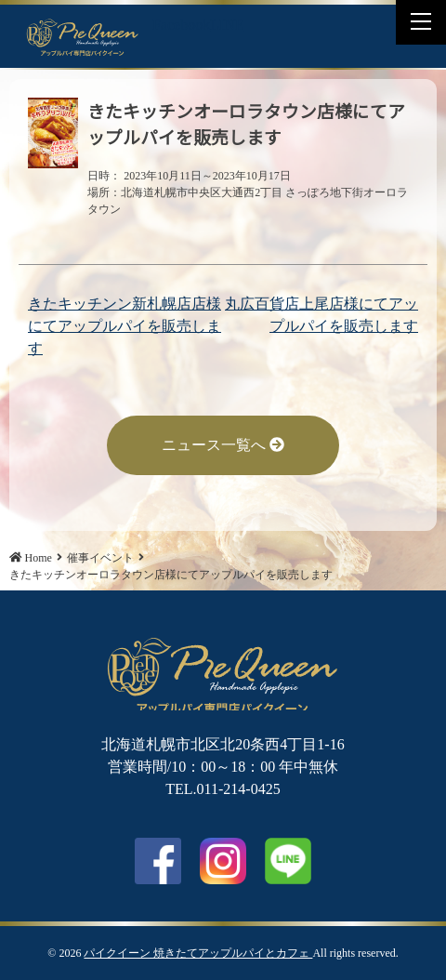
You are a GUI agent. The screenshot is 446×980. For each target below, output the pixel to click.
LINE (227, 25)
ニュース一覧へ (223, 445)
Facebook (181, 25)
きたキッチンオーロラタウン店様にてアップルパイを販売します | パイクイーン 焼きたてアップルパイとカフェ (83, 36)
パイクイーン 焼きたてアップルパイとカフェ (198, 953)
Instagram (223, 861)
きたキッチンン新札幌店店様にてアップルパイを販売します (125, 326)
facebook (158, 861)
